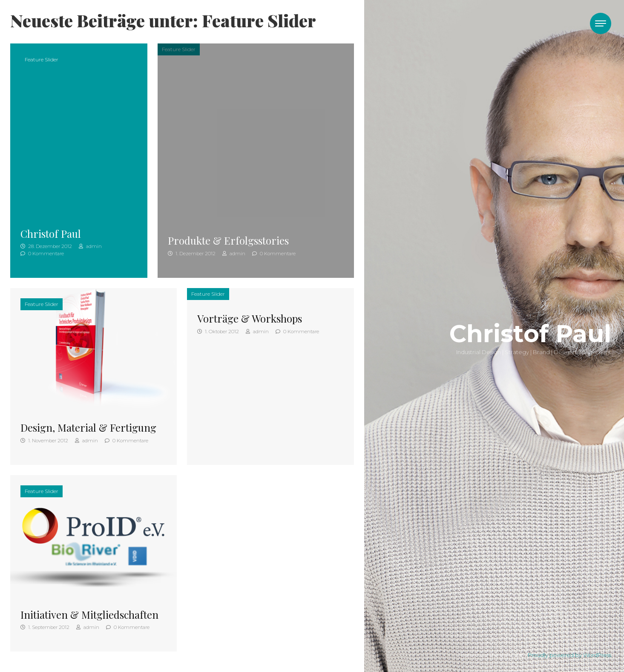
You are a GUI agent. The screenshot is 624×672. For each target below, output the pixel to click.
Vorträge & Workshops (250, 318)
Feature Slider (42, 59)
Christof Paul (51, 234)
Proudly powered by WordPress (569, 655)
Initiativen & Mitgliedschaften (89, 614)
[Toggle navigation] (601, 23)
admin (90, 246)
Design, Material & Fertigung (88, 427)
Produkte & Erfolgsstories (228, 240)
